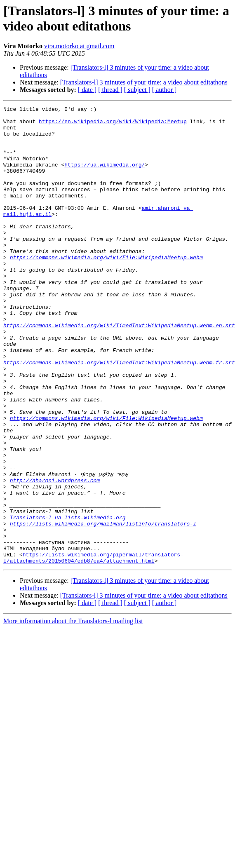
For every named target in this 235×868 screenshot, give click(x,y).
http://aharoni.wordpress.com (55, 555)
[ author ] (164, 90)
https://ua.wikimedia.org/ (105, 177)
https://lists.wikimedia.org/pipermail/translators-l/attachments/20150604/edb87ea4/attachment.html (93, 648)
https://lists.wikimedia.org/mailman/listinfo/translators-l (103, 607)
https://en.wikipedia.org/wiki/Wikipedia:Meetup (113, 125)
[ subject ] (137, 90)
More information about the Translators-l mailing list (73, 712)
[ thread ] (110, 90)
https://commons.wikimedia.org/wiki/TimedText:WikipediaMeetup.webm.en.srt (119, 370)
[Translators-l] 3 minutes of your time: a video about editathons (144, 82)
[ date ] (87, 90)
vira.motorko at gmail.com (79, 46)
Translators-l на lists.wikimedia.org (68, 600)
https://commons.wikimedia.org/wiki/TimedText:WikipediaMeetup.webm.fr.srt (119, 414)
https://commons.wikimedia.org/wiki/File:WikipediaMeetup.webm (106, 288)
